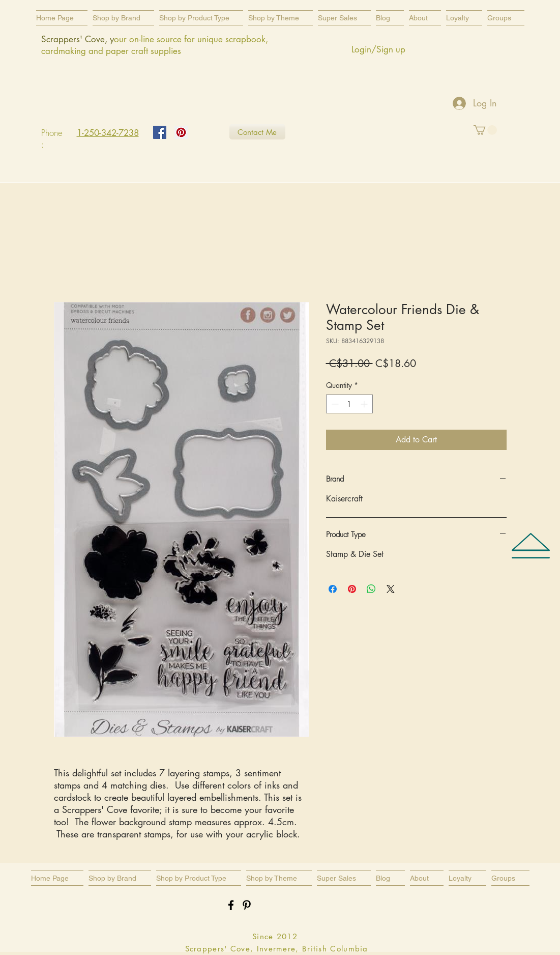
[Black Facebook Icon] (231, 905)
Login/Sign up (378, 49)
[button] (201, 18)
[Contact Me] (257, 132)
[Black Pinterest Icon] (247, 905)
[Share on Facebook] (333, 589)
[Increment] (365, 404)
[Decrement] (334, 404)
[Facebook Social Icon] (160, 132)
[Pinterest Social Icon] (181, 132)
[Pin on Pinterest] (352, 589)
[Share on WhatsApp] (371, 589)
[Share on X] (391, 589)
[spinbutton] (349, 404)
